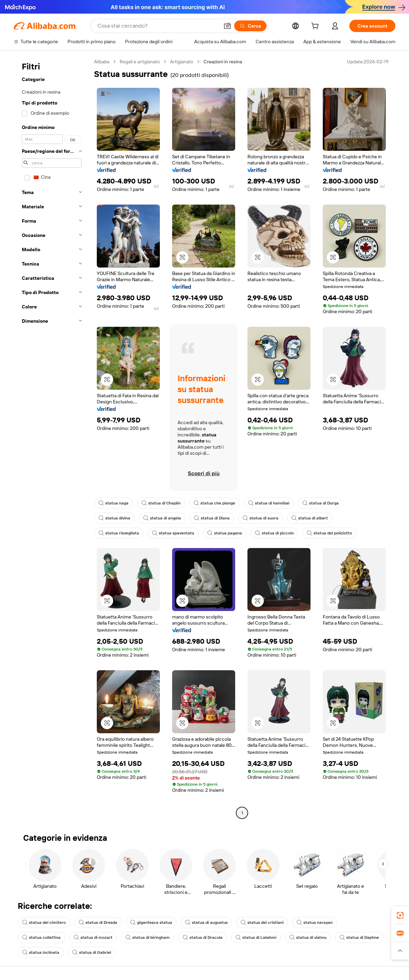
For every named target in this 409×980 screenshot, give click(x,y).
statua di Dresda (98, 922)
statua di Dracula (203, 937)
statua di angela (162, 518)
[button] (227, 26)
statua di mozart (93, 937)
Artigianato (182, 62)
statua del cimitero (44, 922)
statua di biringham (148, 937)
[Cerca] (250, 26)
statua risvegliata (119, 533)
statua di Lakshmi (256, 937)
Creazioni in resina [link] (223, 62)
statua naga (113, 503)
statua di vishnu (308, 937)
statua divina (114, 518)
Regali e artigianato (140, 62)
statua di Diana (212, 518)
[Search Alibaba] (158, 26)
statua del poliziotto (329, 533)
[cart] (316, 27)
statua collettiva (41, 937)
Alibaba (102, 62)
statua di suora (261, 518)
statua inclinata (41, 952)
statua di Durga (321, 503)
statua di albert (310, 518)
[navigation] (52, 438)
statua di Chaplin (161, 503)
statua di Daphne (359, 937)
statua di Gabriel (92, 952)
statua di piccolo (274, 533)
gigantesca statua (151, 922)
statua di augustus (206, 922)
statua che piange (214, 503)
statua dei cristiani (262, 922)
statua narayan (315, 922)
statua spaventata (173, 533)
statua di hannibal (269, 503)
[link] (400, 915)
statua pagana (225, 533)
